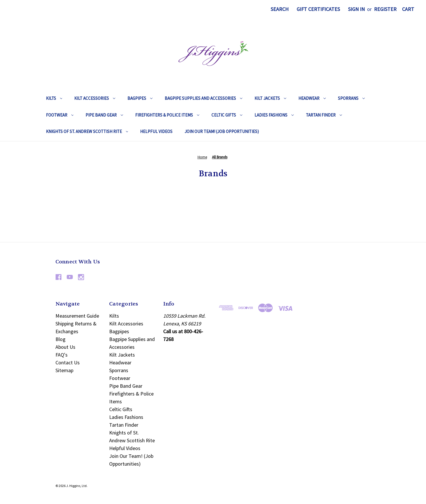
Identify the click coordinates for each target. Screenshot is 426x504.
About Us (65, 347)
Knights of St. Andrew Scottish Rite (87, 131)
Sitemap (64, 370)
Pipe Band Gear (104, 115)
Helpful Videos (156, 131)
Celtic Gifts (227, 115)
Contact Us (68, 362)
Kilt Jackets (270, 98)
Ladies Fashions (274, 115)
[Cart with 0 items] (408, 9)
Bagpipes (140, 98)
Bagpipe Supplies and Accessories (203, 98)
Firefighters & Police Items (167, 115)
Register (385, 9)
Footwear (60, 115)
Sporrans (351, 98)
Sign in (356, 9)
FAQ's (62, 355)
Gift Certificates (318, 9)
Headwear (312, 98)
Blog (61, 339)
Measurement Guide (77, 316)
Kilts (54, 98)
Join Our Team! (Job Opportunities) (222, 131)
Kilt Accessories (95, 98)
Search (280, 9)
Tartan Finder (324, 115)
